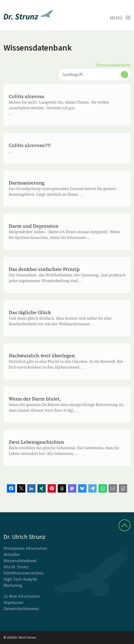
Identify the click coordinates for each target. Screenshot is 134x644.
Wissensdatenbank (20, 561)
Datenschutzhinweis (21, 609)
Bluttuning (13, 585)
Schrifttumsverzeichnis (24, 573)
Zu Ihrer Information (22, 596)
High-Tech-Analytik (20, 579)
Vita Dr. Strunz (16, 567)
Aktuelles (12, 554)
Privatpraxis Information (25, 548)
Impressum (13, 602)
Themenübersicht (113, 65)
